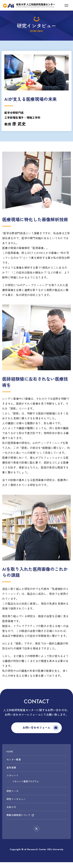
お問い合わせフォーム (37, 728)
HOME (10, 752)
